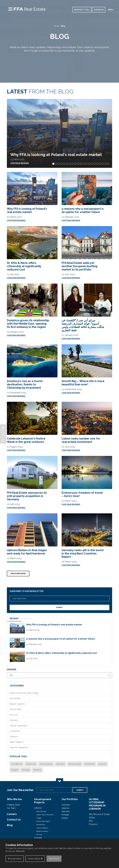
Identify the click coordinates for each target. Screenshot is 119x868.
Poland (65, 818)
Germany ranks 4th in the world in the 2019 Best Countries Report (83, 553)
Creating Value (13, 805)
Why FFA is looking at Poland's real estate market (56, 155)
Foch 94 (14, 715)
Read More (53, 859)
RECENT (14, 619)
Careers (12, 814)
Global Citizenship (18, 726)
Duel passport (46, 764)
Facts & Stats (16, 709)
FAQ (91, 821)
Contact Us (14, 820)
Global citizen (75, 764)
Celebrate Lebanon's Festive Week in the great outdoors (26, 440)
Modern (15, 770)
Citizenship (31, 764)
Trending (37, 770)
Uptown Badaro (42, 828)
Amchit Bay (15, 698)
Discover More (18, 573)
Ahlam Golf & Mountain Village (24, 693)
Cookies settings (34, 859)
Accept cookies (16, 859)
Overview (66, 805)
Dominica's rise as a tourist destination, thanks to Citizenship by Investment (25, 384)
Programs (93, 824)
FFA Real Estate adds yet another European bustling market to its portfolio (80, 266)
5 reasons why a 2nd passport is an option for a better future (83, 210)
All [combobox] (11, 675)
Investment (15, 731)
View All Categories (19, 747)
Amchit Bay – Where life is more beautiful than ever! (83, 383)
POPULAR (26, 619)
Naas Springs (41, 811)
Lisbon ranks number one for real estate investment (81, 440)
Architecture (17, 764)
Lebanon (14, 737)
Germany (14, 720)
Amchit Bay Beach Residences (43, 823)
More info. (21, 851)
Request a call (82, 10)
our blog (99, 10)
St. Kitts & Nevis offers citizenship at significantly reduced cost (24, 266)
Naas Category (17, 742)
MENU (111, 10)
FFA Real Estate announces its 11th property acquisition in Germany (27, 496)
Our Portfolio (70, 799)
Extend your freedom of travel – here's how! (82, 494)
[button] (53, 164)
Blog (63, 26)
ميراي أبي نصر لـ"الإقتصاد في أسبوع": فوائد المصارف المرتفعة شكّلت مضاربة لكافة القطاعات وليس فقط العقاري (83, 325)
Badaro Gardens (17, 704)
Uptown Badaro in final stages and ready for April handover (27, 552)
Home (56, 26)
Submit (60, 607)
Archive (12, 670)
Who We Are (14, 799)
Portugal (26, 770)
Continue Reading (16, 220)
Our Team (11, 808)
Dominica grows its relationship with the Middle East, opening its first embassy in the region (28, 324)
